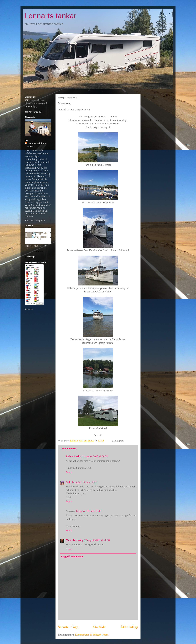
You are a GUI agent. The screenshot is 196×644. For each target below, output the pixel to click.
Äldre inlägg (129, 627)
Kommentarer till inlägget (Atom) (92, 635)
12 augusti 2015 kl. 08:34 (95, 456)
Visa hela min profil (35, 221)
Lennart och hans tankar (37, 145)
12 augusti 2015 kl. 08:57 (85, 482)
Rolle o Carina (74, 456)
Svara (69, 472)
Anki (68, 482)
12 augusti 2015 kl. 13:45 (88, 511)
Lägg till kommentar (72, 556)
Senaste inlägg (68, 627)
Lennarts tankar (50, 16)
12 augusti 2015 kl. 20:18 (97, 540)
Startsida (99, 627)
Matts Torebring (75, 540)
